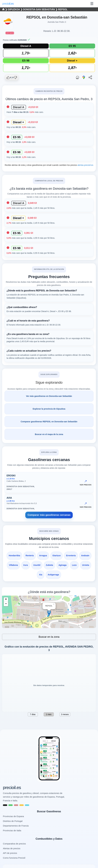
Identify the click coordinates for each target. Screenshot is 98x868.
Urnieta (86, 565)
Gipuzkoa (14, 9)
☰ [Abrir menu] (92, 4)
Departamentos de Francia (16, 826)
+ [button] (6, 599)
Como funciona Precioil (14, 858)
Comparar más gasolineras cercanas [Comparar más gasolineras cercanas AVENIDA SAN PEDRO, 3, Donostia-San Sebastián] (49, 515)
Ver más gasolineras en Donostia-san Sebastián (49, 396)
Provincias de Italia (12, 830)
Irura (26, 565)
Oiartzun (57, 556)
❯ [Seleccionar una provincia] (5, 9)
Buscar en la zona (49, 637)
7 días (33, 714)
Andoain (85, 556)
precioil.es (12, 788)
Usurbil (37, 565)
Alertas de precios (12, 848)
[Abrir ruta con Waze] (77, 78)
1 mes (49, 714)
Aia (41, 575)
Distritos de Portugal (13, 821)
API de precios (10, 853)
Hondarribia (14, 556)
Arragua (43, 556)
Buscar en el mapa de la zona (49, 434)
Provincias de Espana (13, 816)
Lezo (74, 565)
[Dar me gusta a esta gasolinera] (9, 78)
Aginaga (63, 565)
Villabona (13, 565)
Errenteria (71, 556)
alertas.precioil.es (85, 165)
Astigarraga (53, 575)
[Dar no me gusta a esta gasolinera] (15, 78)
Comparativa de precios (14, 844)
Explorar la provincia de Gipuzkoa (49, 409)
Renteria (30, 556)
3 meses (65, 714)
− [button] (6, 604)
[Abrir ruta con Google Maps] (84, 78)
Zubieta (49, 565)
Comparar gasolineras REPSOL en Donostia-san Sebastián (49, 422)
